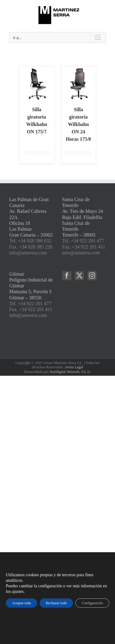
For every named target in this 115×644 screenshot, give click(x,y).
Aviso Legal (74, 367)
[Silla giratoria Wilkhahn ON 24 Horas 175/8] (79, 84)
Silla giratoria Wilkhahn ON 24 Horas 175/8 (78, 124)
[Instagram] (92, 276)
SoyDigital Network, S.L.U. (70, 372)
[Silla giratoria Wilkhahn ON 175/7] (37, 84)
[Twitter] (79, 276)
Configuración (92, 603)
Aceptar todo (21, 603)
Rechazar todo (56, 603)
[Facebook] (67, 276)
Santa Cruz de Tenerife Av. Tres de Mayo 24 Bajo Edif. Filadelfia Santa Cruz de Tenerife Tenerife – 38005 (83, 217)
